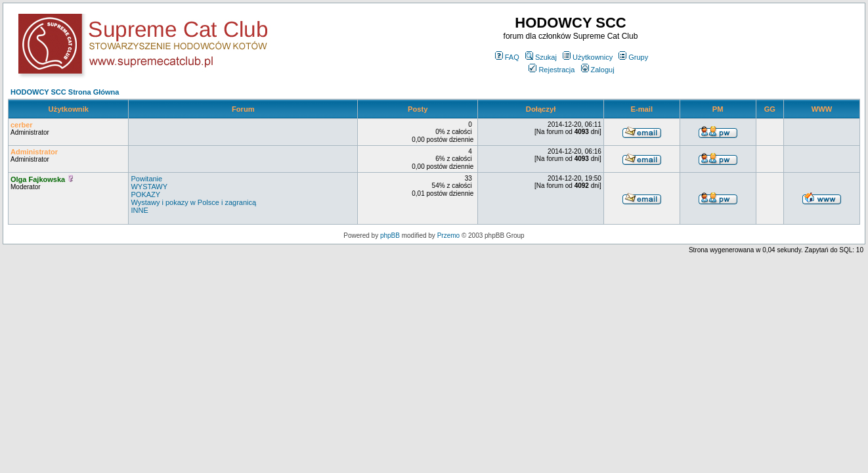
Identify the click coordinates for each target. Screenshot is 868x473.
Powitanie (146, 179)
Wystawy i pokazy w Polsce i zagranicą (193, 202)
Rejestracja (552, 70)
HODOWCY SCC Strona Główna (65, 92)
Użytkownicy (588, 57)
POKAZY (145, 194)
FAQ (507, 57)
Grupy (633, 57)
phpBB (390, 236)
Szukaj (541, 57)
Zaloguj (598, 70)
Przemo (448, 236)
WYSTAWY (149, 187)
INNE (139, 210)
